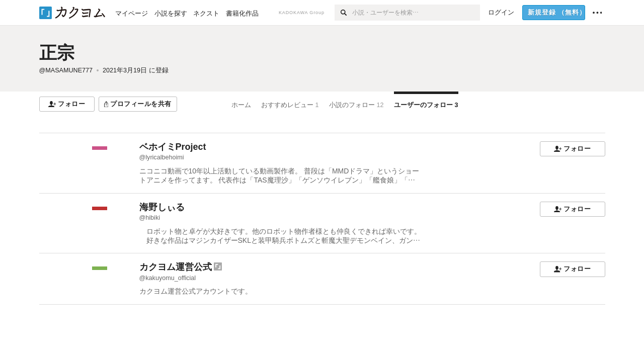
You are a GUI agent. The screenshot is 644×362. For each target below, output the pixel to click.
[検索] (343, 13)
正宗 (57, 53)
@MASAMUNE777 (66, 70)
